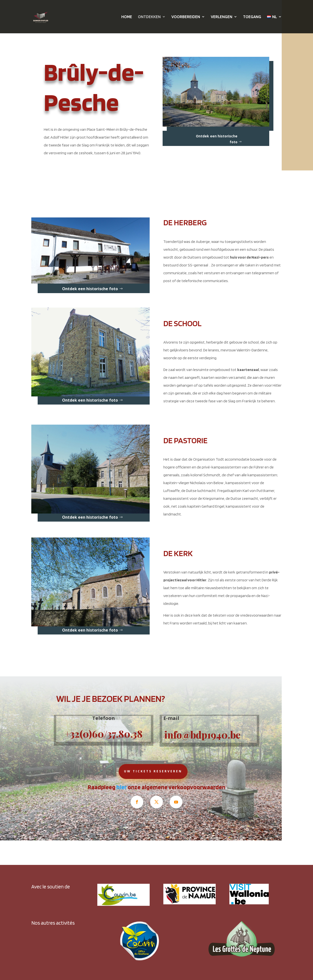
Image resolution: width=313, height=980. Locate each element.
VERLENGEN (222, 17)
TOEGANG (252, 17)
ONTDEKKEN (149, 17)
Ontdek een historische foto (217, 139)
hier (122, 787)
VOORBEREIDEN (186, 17)
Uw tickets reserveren (153, 771)
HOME (127, 17)
